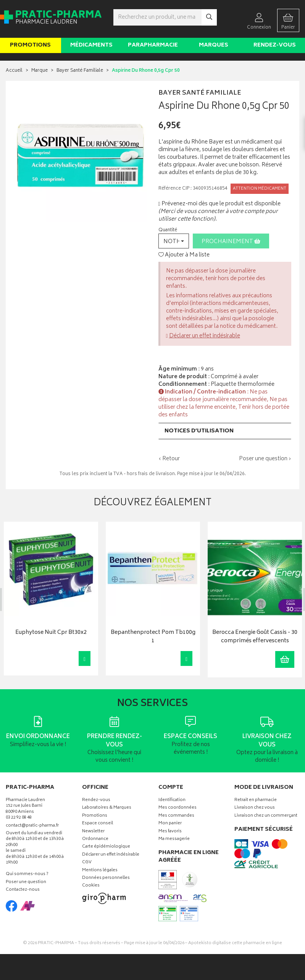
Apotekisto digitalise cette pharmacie (235, 943)
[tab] (225, 431)
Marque (40, 71)
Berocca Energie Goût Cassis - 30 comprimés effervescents (254, 637)
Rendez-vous (275, 45)
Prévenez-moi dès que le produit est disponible (219, 204)
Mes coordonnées (178, 808)
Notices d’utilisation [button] (199, 431)
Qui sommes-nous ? (27, 874)
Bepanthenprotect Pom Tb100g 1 (153, 637)
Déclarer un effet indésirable (205, 336)
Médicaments (91, 45)
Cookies (91, 886)
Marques (214, 45)
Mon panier (170, 824)
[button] (174, 241)
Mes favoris (170, 831)
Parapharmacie (153, 45)
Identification (172, 800)
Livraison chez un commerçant (266, 816)
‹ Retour (169, 459)
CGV (87, 863)
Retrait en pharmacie (256, 800)
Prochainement (231, 242)
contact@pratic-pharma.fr (32, 826)
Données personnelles (106, 878)
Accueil (14, 71)
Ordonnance (95, 839)
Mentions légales (100, 870)
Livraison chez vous (255, 808)
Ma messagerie (174, 839)
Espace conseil (98, 824)
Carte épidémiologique (106, 847)
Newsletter (93, 831)
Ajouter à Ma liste (184, 255)
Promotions (30, 45)
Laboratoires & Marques (107, 808)
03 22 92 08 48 (19, 818)
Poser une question (26, 882)
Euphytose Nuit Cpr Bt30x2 (51, 633)
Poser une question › (265, 459)
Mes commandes (176, 816)
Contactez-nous (23, 890)
